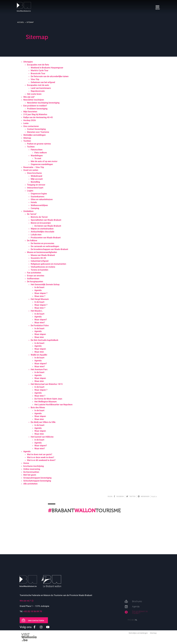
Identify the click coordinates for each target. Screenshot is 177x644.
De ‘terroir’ (32, 214)
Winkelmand (36, 176)
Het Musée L (37, 311)
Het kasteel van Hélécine (42, 437)
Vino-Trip (35, 79)
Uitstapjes (28, 62)
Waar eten (39, 337)
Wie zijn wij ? (25, 601)
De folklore (32, 240)
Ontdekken (28, 211)
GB (132, 620)
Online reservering (32, 469)
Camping (35, 208)
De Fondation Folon (40, 325)
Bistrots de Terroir (39, 217)
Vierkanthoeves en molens (43, 267)
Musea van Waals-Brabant (43, 255)
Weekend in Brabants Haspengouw (47, 68)
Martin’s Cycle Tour (40, 70)
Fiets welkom (41, 153)
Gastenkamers (38, 197)
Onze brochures (34, 173)
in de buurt (39, 440)
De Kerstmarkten (31, 472)
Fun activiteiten (34, 273)
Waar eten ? (40, 296)
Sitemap (30, 22)
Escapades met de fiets (38, 65)
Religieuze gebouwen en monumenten (48, 264)
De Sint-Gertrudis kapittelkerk (44, 340)
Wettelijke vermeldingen (34, 135)
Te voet (38, 158)
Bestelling (35, 182)
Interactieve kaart (35, 188)
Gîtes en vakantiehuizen (42, 199)
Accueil (21, 22)
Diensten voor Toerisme (38, 132)
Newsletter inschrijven (34, 100)
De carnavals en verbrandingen (45, 246)
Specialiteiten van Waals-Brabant (46, 220)
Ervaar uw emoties (36, 276)
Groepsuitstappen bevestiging (37, 478)
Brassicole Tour (38, 73)
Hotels (34, 202)
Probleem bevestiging (37, 109)
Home (26, 463)
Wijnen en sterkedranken (42, 229)
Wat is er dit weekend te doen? (41, 460)
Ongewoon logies (39, 194)
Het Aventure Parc (39, 369)
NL (136, 620)
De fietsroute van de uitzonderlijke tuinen (50, 76)
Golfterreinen (33, 279)
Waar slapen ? (41, 293)
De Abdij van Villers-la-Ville (43, 422)
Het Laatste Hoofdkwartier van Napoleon (53, 405)
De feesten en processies (42, 243)
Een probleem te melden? (35, 106)
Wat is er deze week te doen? (41, 457)
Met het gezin (30, 475)
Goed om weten (31, 170)
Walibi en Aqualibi (39, 355)
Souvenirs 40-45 (38, 258)
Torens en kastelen (39, 270)
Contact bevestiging (36, 129)
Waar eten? (40, 322)
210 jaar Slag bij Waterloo (35, 114)
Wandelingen (37, 156)
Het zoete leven (34, 94)
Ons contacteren (31, 126)
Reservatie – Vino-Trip (34, 167)
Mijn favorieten (30, 112)
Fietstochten (37, 150)
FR (129, 620)
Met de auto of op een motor (44, 161)
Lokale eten (36, 235)
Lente (26, 123)
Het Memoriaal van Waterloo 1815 (47, 384)
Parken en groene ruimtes (39, 144)
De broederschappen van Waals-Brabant (49, 249)
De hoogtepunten (35, 281)
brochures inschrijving (34, 466)
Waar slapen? (41, 320)
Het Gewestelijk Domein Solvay (45, 284)
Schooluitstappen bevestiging (37, 481)
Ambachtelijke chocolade (42, 232)
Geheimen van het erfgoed (43, 82)
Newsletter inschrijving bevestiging (43, 103)
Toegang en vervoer (36, 185)
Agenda (38, 290)
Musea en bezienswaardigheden (42, 252)
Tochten (27, 141)
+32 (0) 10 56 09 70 (33, 611)
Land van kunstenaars (41, 88)
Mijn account (37, 179)
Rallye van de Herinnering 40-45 (38, 117)
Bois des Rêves (38, 407)
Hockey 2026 (30, 120)
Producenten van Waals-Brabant (46, 238)
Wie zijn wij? (29, 97)
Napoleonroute (38, 91)
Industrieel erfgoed (40, 261)
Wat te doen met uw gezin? (40, 454)
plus (154, 497)
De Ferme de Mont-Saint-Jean (48, 399)
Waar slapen (40, 334)
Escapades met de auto (38, 85)
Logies (30, 191)
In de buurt (39, 287)
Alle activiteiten (30, 484)
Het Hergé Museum (40, 299)
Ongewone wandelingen (42, 164)
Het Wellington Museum (46, 402)
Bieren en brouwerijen (41, 223)
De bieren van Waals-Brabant (48, 226)
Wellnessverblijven (39, 205)
